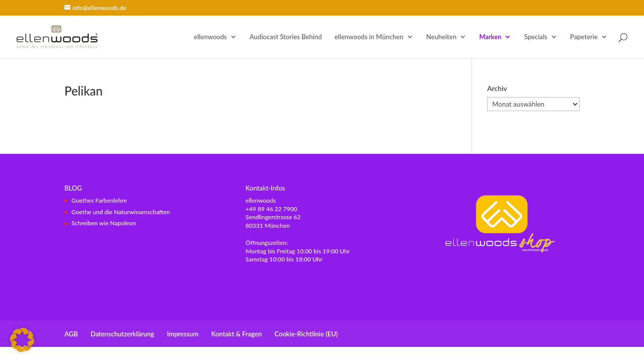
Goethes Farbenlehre (99, 200)
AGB (71, 334)
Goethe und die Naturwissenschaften (121, 212)
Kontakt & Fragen (236, 334)
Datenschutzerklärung (123, 334)
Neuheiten (441, 37)
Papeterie (584, 37)
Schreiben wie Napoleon (104, 223)
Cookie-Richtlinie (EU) (306, 334)
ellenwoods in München (369, 37)
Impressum (183, 334)
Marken (491, 37)
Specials (536, 37)
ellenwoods (210, 37)
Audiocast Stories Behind (286, 37)
